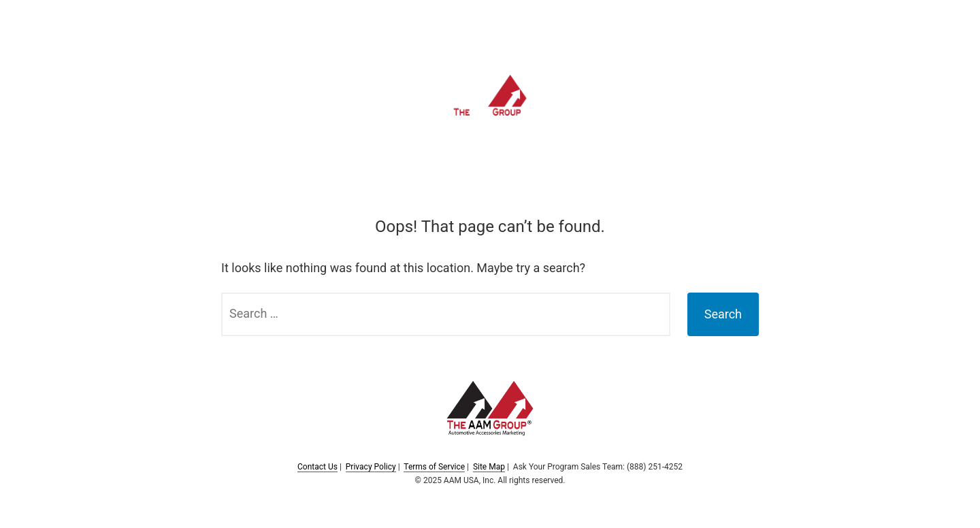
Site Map (489, 467)
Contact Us (317, 467)
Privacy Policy (371, 467)
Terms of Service (434, 467)
